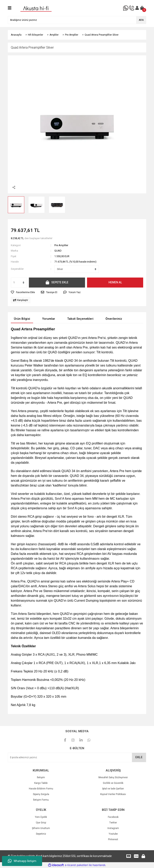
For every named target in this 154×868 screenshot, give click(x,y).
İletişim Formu (41, 800)
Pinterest (113, 839)
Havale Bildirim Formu (41, 789)
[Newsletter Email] (77, 757)
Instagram (113, 828)
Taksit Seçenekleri (80, 319)
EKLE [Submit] (139, 757)
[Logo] (36, 8)
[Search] (77, 20)
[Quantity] (19, 283)
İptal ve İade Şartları (113, 789)
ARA (141, 20)
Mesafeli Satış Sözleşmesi (113, 777)
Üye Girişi (41, 823)
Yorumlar (49, 319)
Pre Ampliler (61, 245)
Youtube (113, 834)
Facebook (113, 817)
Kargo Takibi (41, 783)
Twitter (113, 823)
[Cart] (142, 8)
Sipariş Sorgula (41, 794)
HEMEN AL (115, 282)
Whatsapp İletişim (22, 861)
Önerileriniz (114, 319)
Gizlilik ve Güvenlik (113, 783)
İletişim (41, 777)
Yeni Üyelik (41, 817)
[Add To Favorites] (23, 292)
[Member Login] (137, 8)
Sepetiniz (41, 834)
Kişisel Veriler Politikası (113, 794)
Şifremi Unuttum (41, 828)
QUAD (58, 251)
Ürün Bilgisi (22, 319)
